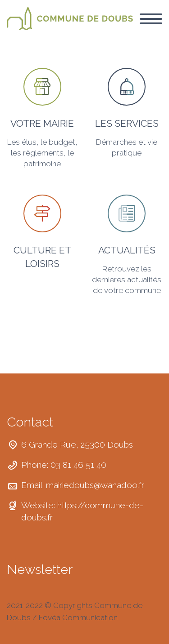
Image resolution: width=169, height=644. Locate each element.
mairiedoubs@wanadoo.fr (95, 485)
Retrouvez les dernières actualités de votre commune (127, 280)
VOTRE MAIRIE (42, 123)
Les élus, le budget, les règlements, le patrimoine (42, 153)
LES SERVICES (127, 123)
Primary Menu (151, 19)
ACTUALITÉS (127, 250)
